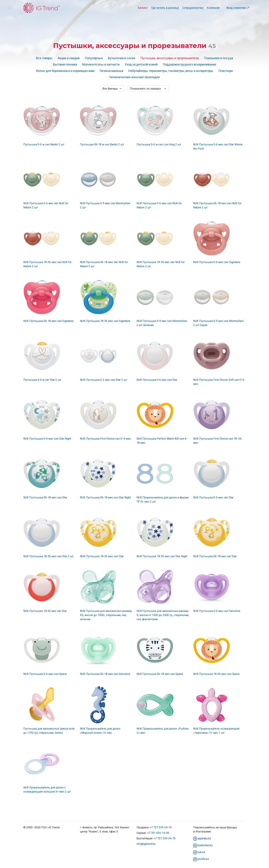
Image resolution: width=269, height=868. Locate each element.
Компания (213, 8)
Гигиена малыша (111, 71)
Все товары (44, 58)
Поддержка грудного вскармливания (189, 64)
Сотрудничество (193, 8)
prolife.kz (201, 859)
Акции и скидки (69, 58)
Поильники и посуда (218, 58)
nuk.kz (199, 852)
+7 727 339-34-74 (161, 827)
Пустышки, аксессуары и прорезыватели (170, 58)
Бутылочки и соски (122, 58)
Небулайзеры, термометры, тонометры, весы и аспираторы (171, 71)
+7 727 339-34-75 (165, 838)
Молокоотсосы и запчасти (101, 64)
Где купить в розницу (165, 8)
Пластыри (226, 71)
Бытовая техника (65, 64)
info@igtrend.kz (146, 844)
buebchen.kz (203, 845)
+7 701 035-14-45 (158, 833)
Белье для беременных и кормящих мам (65, 71)
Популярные (94, 58)
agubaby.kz (202, 838)
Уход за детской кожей (141, 64)
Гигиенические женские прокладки (134, 77)
